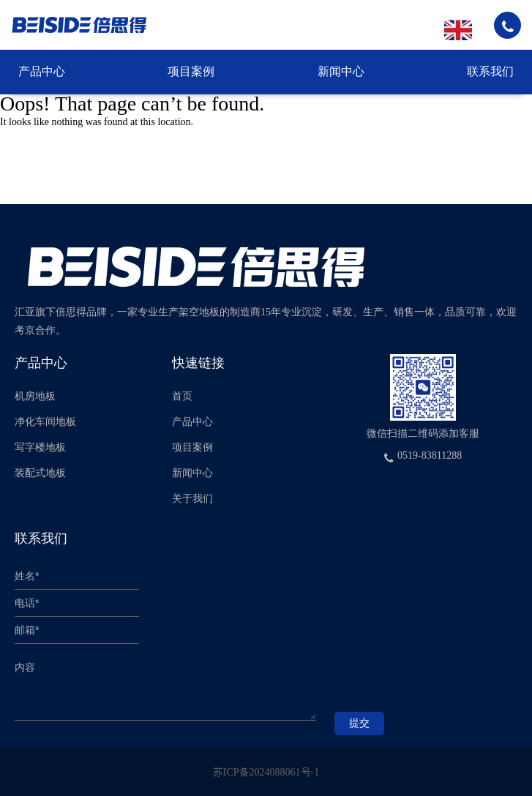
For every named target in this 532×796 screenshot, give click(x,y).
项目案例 (191, 71)
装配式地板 (40, 473)
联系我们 (490, 71)
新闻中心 (341, 71)
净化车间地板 (45, 422)
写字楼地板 (40, 447)
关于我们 (192, 499)
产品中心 (42, 71)
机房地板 (35, 396)
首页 (182, 396)
